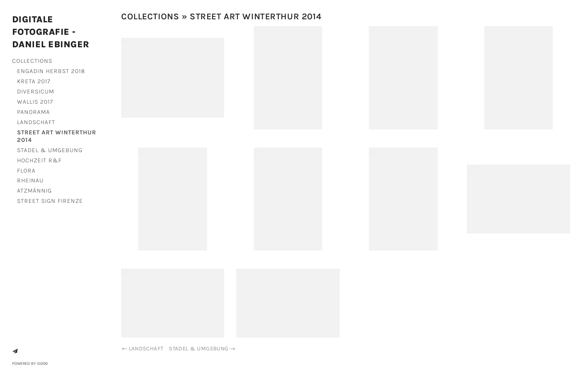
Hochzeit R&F (39, 160)
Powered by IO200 (30, 363)
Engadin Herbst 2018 (51, 71)
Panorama (34, 112)
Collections (32, 61)
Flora (26, 170)
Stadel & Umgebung (50, 150)
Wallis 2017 (35, 102)
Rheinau (30, 180)
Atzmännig (34, 191)
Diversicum (36, 91)
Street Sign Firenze (50, 201)
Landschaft (36, 122)
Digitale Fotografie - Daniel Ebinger (51, 32)
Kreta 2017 (34, 81)
